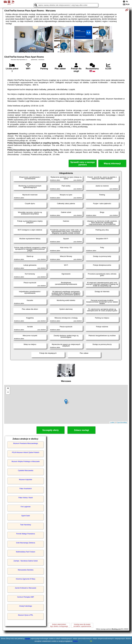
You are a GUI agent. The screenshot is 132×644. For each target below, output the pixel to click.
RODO (75, 641)
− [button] (8, 392)
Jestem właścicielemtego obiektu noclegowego (59, 625)
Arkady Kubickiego (26, 606)
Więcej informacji (112, 163)
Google (28, 639)
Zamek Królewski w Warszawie (26, 588)
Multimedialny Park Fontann (26, 552)
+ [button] (8, 389)
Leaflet (112, 422)
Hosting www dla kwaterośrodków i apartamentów (82, 625)
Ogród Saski (26, 516)
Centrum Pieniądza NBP (26, 597)
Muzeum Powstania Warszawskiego (26, 443)
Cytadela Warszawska (26, 471)
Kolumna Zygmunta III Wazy (26, 579)
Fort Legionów (26, 507)
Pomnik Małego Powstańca (26, 534)
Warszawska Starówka (26, 570)
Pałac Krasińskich (26, 489)
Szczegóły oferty (51, 430)
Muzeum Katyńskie (26, 480)
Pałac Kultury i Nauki (26, 498)
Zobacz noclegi (81, 430)
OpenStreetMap (122, 422)
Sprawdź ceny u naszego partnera (83, 163)
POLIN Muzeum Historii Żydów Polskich (26, 452)
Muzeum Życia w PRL (26, 615)
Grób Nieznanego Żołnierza (26, 543)
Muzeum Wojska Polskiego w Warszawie (26, 461)
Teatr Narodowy (26, 525)
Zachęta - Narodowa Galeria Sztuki (26, 561)
